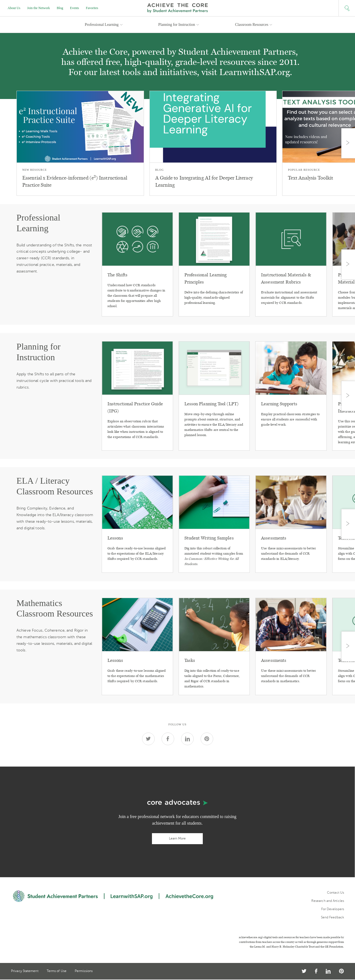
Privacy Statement (25, 971)
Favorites (92, 8)
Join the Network (39, 8)
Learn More (177, 838)
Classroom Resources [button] (252, 25)
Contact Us (335, 893)
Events (75, 8)
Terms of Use (57, 971)
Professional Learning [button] (102, 25)
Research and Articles (328, 901)
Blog (60, 8)
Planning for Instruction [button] (177, 25)
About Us (14, 8)
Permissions (84, 971)
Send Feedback (332, 917)
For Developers (333, 909)
